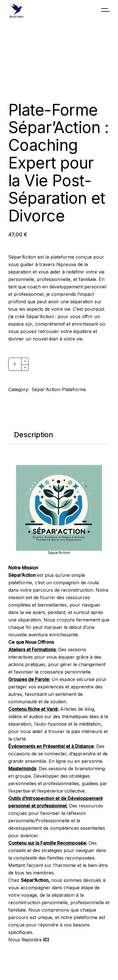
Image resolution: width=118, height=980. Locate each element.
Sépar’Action (59, 553)
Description (34, 435)
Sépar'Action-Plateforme (59, 389)
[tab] (34, 435)
